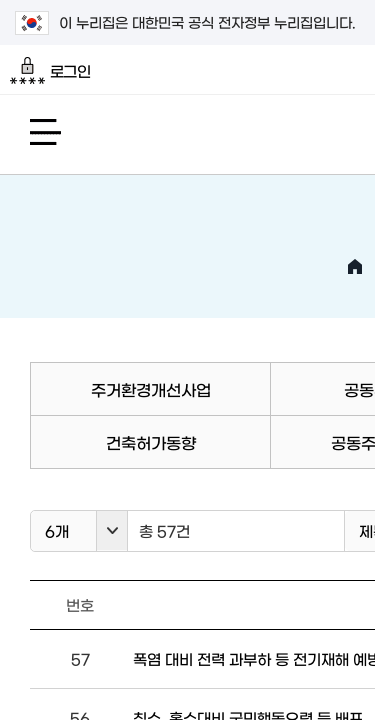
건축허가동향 (151, 442)
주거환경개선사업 (151, 389)
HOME (355, 267)
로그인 (50, 71)
